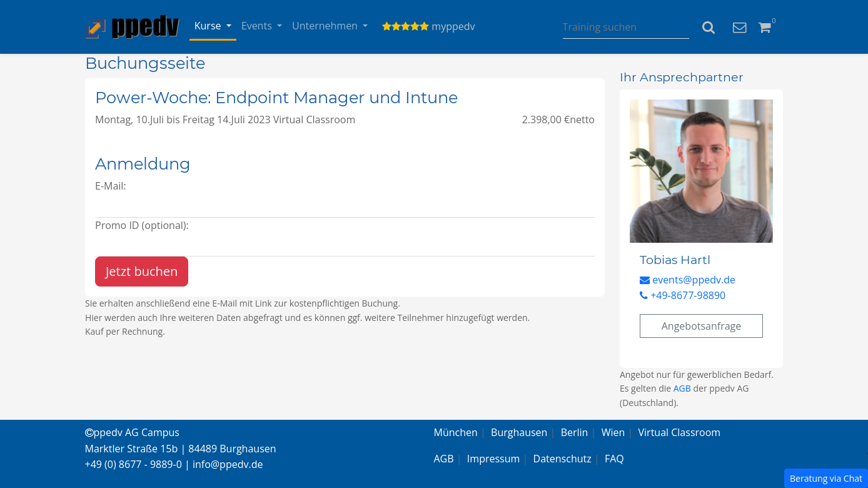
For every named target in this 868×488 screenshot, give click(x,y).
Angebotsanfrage (702, 326)
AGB (682, 388)
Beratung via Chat (826, 478)
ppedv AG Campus (132, 432)
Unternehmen (326, 26)
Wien (613, 432)
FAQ (614, 459)
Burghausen (519, 432)
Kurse (209, 26)
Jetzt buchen (142, 271)
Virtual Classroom (680, 432)
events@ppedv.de (688, 280)
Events (258, 26)
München (456, 432)
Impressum (493, 459)
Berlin (575, 432)
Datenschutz (563, 459)
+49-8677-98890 (683, 295)
